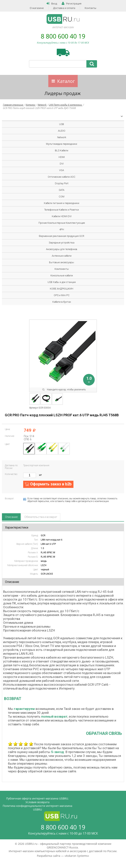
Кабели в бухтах (62, 302)
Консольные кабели (62, 275)
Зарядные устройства (62, 243)
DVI (62, 164)
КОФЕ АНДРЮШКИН (62, 289)
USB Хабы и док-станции (62, 282)
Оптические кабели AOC (62, 177)
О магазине (37, 8)
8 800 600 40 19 (63, 36)
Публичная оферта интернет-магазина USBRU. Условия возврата (37, 800)
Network (42, 105)
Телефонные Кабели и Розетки (62, 210)
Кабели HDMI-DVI (62, 216)
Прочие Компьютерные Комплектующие (62, 223)
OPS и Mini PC (62, 295)
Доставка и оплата (64, 8)
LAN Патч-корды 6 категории (66, 105)
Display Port (62, 183)
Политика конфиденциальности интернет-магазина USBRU (37, 808)
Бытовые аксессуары (62, 262)
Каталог (66, 81)
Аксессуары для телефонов (62, 249)
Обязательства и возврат (41, 517)
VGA (62, 170)
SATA (62, 190)
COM (62, 197)
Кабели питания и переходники (62, 203)
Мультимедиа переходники (62, 144)
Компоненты (62, 269)
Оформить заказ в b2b (51, 484)
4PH (62, 229)
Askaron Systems (77, 856)
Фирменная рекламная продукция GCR (62, 236)
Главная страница (13, 105)
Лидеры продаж (63, 93)
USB (62, 124)
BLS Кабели (62, 150)
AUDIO (62, 131)
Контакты (90, 8)
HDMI (62, 157)
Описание (11, 517)
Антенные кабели (62, 256)
